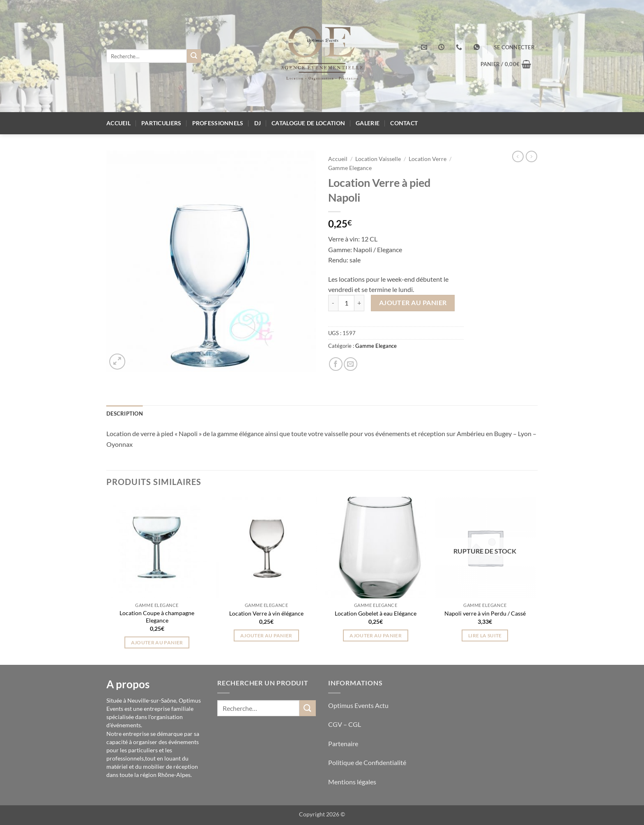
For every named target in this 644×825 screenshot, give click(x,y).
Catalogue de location (308, 123)
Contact (404, 123)
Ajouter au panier (413, 303)
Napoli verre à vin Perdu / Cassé (485, 613)
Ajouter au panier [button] (157, 642)
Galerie (368, 123)
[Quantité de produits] (346, 303)
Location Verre (428, 159)
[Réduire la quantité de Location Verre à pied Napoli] (333, 303)
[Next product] (518, 156)
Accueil (118, 123)
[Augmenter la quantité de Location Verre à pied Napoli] (359, 303)
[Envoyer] (194, 56)
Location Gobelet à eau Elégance (376, 613)
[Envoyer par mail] (351, 364)
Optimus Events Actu (358, 705)
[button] (514, 47)
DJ (258, 123)
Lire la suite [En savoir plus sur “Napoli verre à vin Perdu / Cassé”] (485, 635)
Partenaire (344, 743)
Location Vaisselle (378, 159)
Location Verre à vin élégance (266, 613)
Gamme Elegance (350, 168)
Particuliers (161, 123)
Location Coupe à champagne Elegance (157, 617)
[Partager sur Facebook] (336, 364)
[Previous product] (531, 156)
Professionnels (218, 123)
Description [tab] (125, 414)
